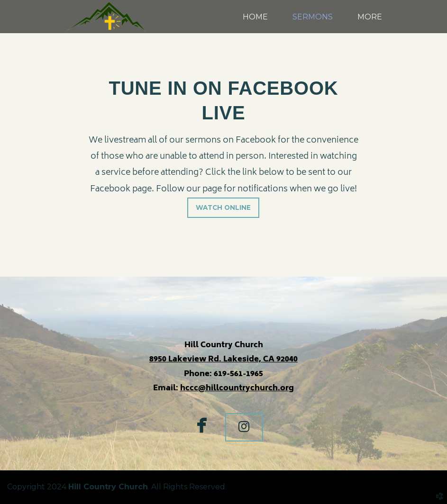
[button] (244, 427)
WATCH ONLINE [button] (223, 207)
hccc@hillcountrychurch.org (237, 389)
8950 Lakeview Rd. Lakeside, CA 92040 (223, 360)
